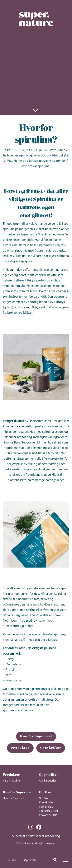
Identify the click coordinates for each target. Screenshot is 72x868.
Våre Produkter (12, 781)
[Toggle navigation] (65, 860)
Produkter (12, 860)
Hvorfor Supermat (36, 736)
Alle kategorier (48, 781)
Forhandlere (46, 807)
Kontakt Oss (46, 803)
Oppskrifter (31, 860)
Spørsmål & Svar (49, 811)
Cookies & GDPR (49, 815)
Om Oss (43, 798)
